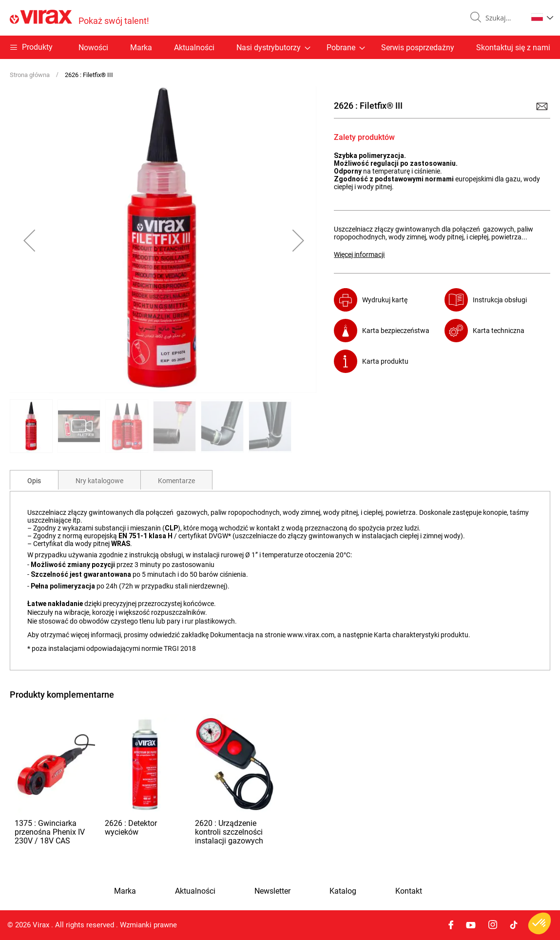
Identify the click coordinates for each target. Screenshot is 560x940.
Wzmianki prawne (148, 925)
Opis (34, 481)
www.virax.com (311, 635)
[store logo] (79, 18)
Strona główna (30, 75)
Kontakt (409, 891)
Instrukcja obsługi (500, 300)
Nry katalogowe (99, 481)
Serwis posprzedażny (418, 48)
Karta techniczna (499, 331)
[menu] (280, 47)
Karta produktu (385, 361)
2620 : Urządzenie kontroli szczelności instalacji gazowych (229, 832)
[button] (542, 17)
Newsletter (272, 891)
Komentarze (176, 481)
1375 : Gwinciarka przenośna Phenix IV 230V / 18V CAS (50, 832)
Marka (141, 48)
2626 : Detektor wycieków (131, 828)
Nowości (93, 48)
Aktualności (194, 48)
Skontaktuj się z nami (513, 48)
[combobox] (502, 18)
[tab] (34, 480)
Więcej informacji (359, 255)
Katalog (343, 891)
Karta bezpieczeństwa (396, 331)
